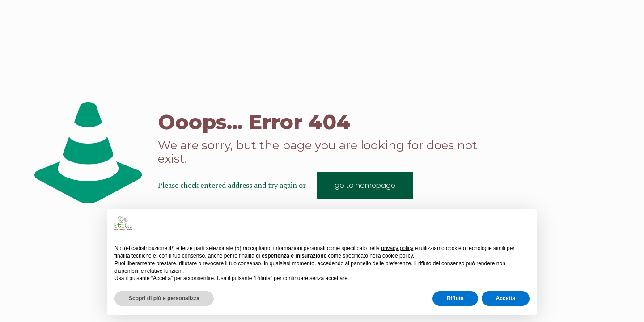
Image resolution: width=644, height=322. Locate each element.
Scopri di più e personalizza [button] (164, 298)
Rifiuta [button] (455, 298)
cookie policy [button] (398, 256)
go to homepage (365, 185)
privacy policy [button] (397, 248)
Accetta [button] (506, 298)
